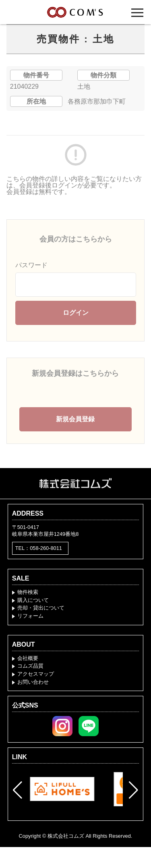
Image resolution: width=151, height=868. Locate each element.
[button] (18, 790)
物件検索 (28, 592)
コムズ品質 (30, 666)
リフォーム (30, 616)
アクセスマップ (36, 674)
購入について (33, 600)
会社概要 (28, 658)
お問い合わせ (33, 682)
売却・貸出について (41, 608)
